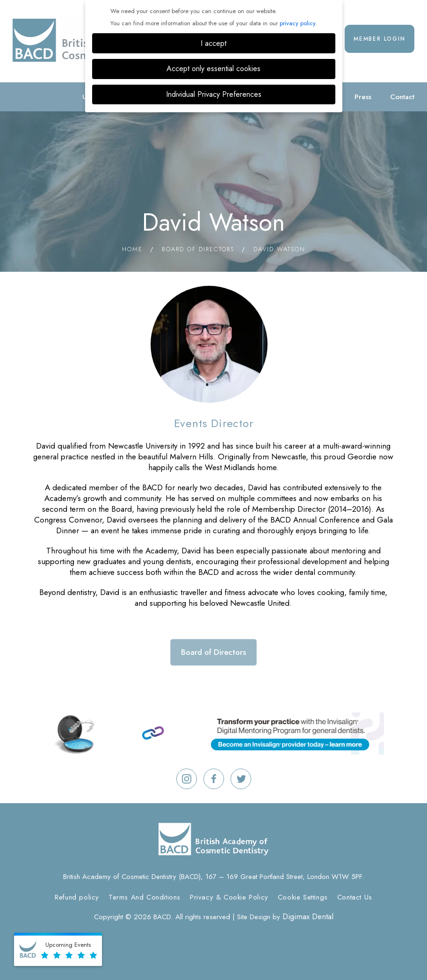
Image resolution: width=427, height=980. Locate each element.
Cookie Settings (303, 897)
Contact (402, 97)
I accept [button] (213, 43)
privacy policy (297, 23)
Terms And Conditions (145, 897)
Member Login (380, 39)
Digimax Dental (308, 916)
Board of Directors (198, 249)
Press (363, 97)
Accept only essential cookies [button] (213, 69)
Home (132, 249)
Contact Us (355, 897)
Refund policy (77, 897)
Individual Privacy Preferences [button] (214, 94)
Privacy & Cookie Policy (229, 897)
